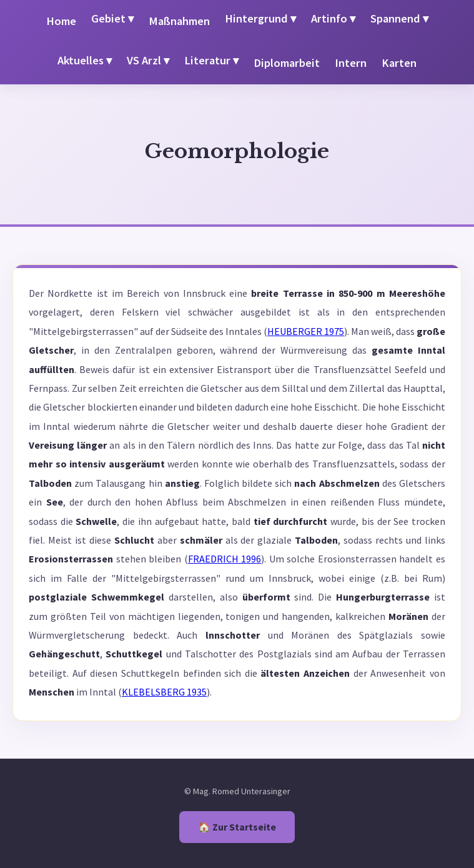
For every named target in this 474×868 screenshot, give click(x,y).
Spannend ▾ (399, 18)
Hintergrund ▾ (260, 18)
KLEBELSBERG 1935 (164, 692)
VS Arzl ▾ (148, 60)
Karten (399, 63)
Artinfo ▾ (333, 18)
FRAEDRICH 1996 (225, 559)
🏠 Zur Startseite (237, 827)
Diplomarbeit (287, 63)
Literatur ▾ (211, 60)
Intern (351, 63)
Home (61, 21)
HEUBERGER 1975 (306, 331)
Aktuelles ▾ (85, 60)
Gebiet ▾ (112, 18)
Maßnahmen (179, 21)
